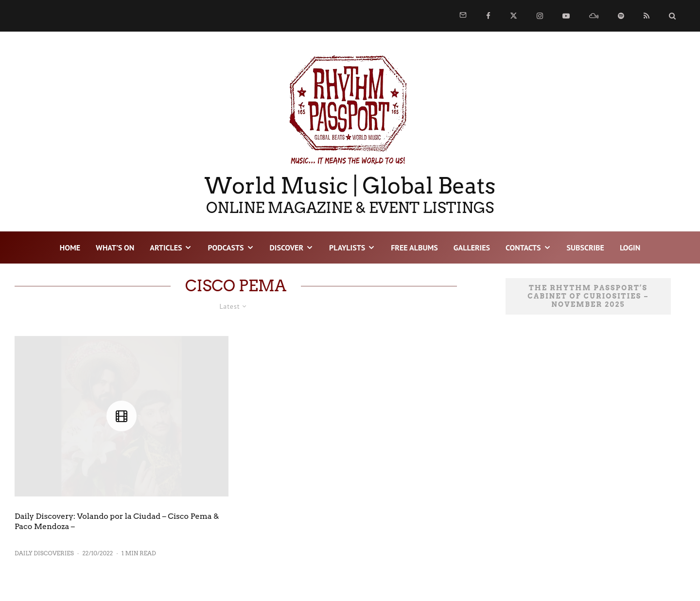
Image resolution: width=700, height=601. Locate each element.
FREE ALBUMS (414, 247)
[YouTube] (566, 16)
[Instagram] (540, 16)
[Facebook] (488, 16)
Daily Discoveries (44, 553)
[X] (514, 16)
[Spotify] (621, 16)
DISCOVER (287, 247)
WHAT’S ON (115, 247)
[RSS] (647, 16)
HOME (70, 247)
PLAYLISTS (347, 247)
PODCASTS (226, 247)
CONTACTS (523, 247)
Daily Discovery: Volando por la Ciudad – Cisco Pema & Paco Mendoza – (117, 521)
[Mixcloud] (594, 16)
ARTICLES (166, 247)
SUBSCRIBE (586, 247)
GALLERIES (472, 247)
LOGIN (630, 247)
